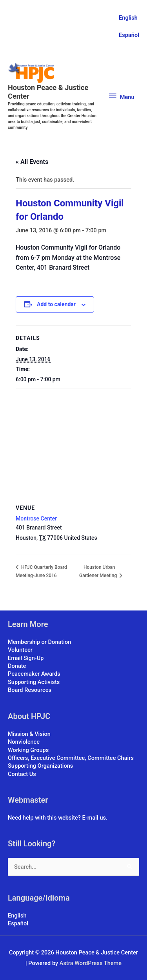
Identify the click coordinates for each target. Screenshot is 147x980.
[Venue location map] (73, 445)
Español (129, 35)
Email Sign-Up (26, 658)
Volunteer (20, 650)
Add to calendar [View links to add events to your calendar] (56, 304)
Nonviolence (24, 742)
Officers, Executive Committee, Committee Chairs (71, 758)
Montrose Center (36, 518)
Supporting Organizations (40, 766)
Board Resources (30, 690)
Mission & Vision (29, 734)
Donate (17, 666)
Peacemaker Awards (34, 674)
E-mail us (94, 818)
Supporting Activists (34, 682)
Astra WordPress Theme (91, 963)
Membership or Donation (39, 642)
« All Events (32, 162)
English (128, 18)
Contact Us (22, 774)
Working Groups (28, 750)
